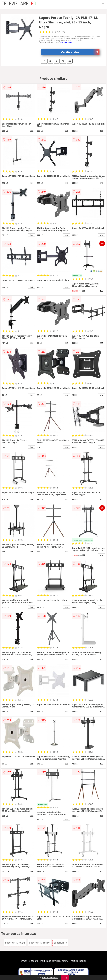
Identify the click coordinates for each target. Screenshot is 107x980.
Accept (65, 978)
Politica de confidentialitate (54, 961)
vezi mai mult (66, 42)
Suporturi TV (60, 943)
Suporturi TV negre (15, 943)
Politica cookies (78, 961)
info (32, 131)
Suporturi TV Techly (39, 943)
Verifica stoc (80, 52)
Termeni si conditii (29, 961)
